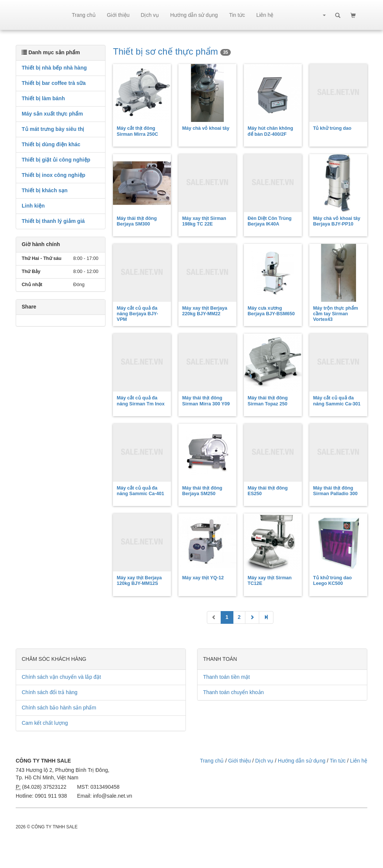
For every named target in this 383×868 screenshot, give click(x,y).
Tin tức (237, 15)
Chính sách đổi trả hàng (50, 692)
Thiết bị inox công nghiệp (53, 175)
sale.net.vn (41, 15)
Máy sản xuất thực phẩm (52, 114)
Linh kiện (33, 206)
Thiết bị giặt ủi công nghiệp (56, 160)
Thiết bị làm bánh (43, 98)
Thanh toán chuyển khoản (233, 692)
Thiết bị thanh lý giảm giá (53, 221)
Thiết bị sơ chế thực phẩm (172, 51)
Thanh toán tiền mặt (226, 677)
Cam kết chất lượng (45, 723)
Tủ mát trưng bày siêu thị (53, 129)
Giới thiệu (118, 15)
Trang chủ (84, 15)
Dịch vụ (150, 15)
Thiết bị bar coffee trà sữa (54, 83)
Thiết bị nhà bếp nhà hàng (54, 68)
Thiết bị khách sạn (45, 190)
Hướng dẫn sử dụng (194, 15)
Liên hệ (265, 15)
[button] (324, 15)
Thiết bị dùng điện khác (51, 144)
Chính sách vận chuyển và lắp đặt (61, 677)
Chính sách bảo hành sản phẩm (59, 708)
